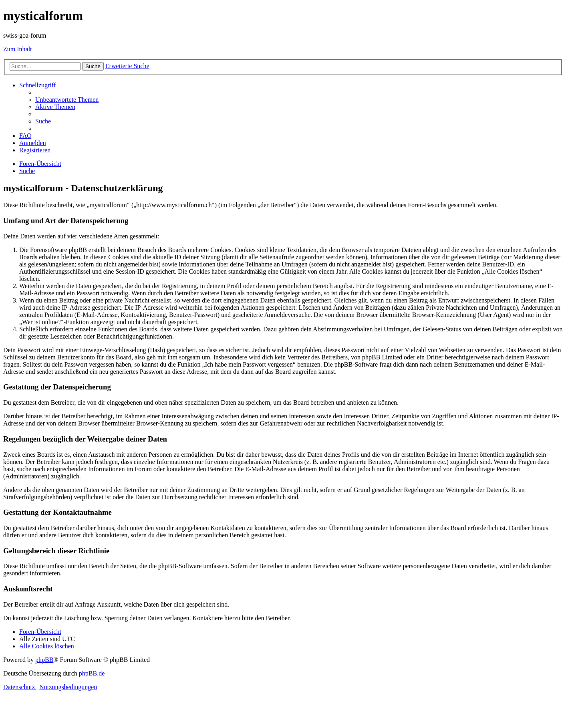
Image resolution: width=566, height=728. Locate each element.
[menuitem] (67, 100)
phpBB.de (92, 673)
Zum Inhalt (18, 49)
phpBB (44, 660)
